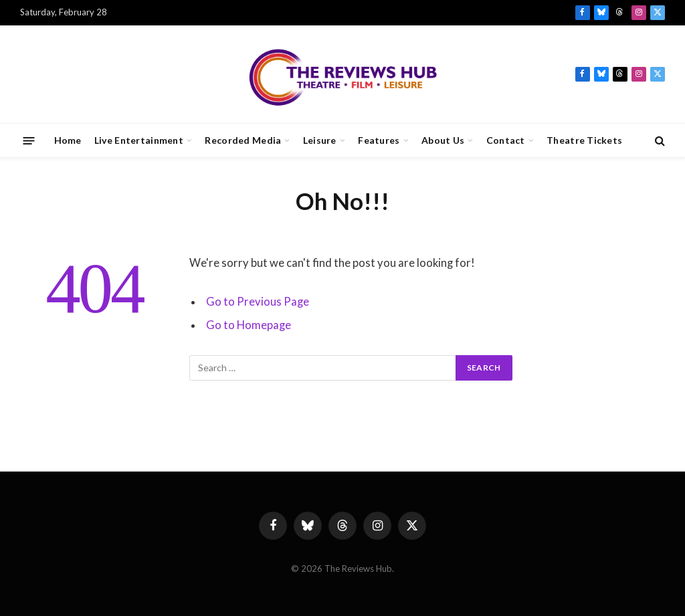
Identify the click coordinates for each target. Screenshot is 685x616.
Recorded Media (243, 140)
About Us (443, 140)
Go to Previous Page (258, 302)
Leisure (320, 140)
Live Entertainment (139, 140)
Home (68, 140)
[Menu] (29, 140)
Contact (506, 140)
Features (379, 140)
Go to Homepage (249, 325)
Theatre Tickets (584, 140)
